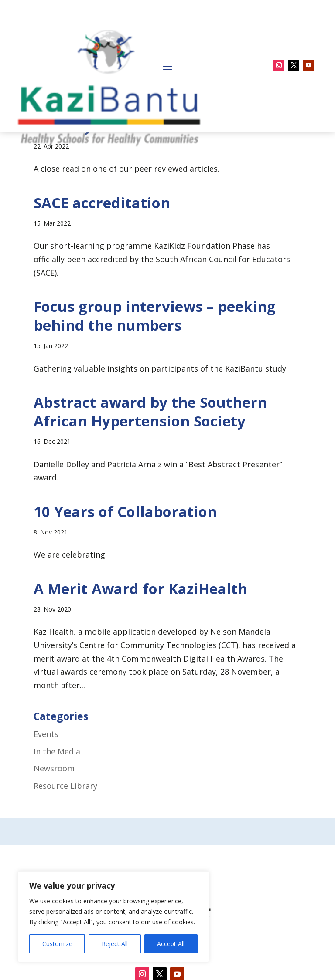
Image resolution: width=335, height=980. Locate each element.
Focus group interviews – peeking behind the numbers (155, 375)
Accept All (171, 944)
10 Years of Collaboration (125, 570)
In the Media (57, 810)
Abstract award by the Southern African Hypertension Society (150, 470)
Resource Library (65, 845)
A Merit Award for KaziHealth (140, 647)
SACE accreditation (102, 262)
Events (46, 793)
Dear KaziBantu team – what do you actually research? (163, 175)
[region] (113, 917)
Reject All (115, 944)
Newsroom (54, 827)
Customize (57, 944)
